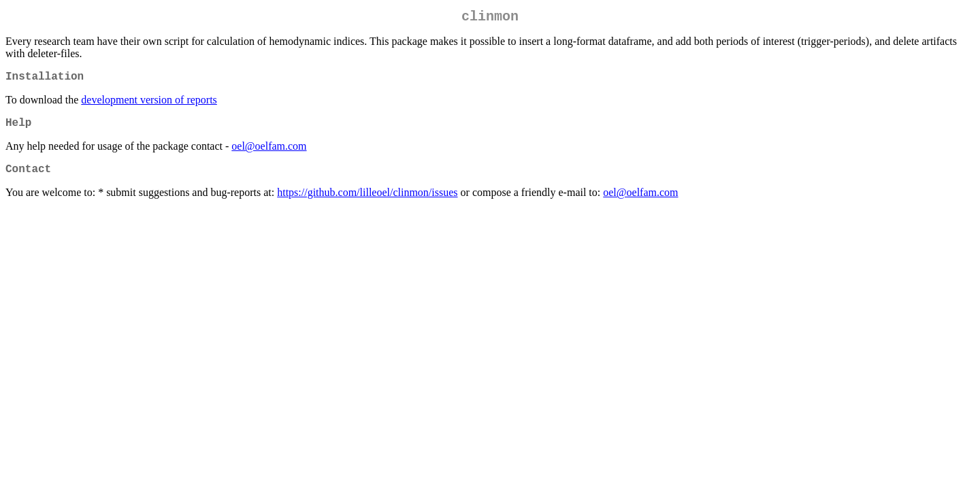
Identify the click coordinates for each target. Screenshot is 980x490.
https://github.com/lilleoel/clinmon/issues (367, 203)
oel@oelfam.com (269, 154)
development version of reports (149, 105)
